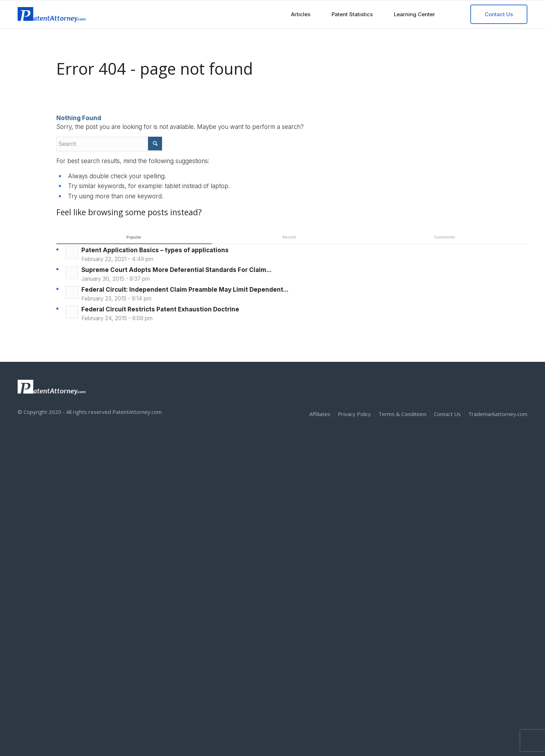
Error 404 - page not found (155, 69)
